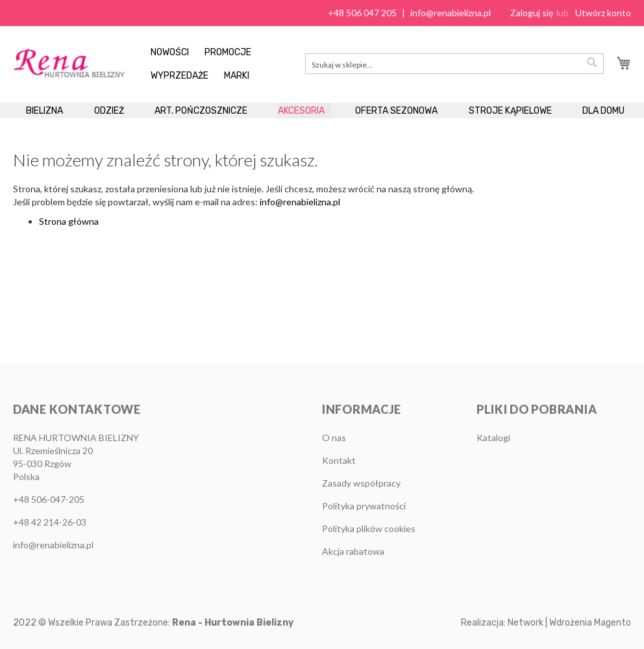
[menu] (322, 128)
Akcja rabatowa (353, 551)
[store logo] (69, 63)
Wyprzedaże (180, 76)
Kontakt (339, 460)
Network (526, 623)
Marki (237, 76)
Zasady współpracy (361, 483)
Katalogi (493, 438)
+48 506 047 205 (362, 13)
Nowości (170, 52)
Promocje (228, 52)
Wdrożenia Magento (590, 623)
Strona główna (69, 256)
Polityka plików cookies (369, 528)
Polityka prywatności (364, 506)
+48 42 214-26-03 (50, 522)
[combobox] (454, 64)
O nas (334, 438)
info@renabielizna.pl (451, 13)
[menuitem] (51, 121)
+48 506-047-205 (49, 499)
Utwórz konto (603, 13)
